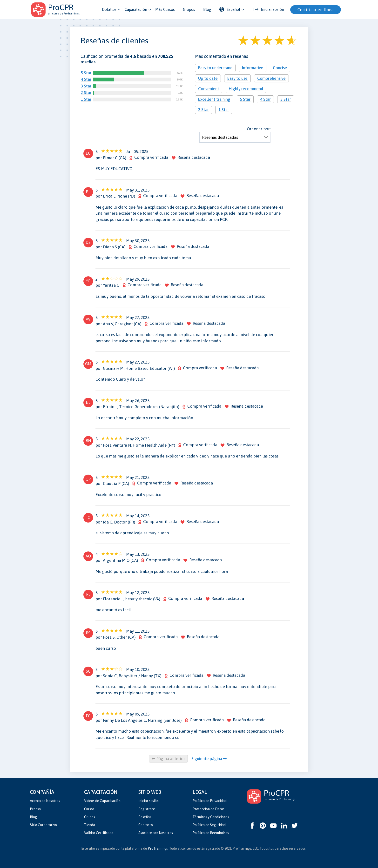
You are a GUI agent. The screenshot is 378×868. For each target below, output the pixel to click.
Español (230, 9)
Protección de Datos (209, 809)
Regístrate (147, 809)
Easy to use (237, 78)
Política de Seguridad (209, 825)
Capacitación (136, 9)
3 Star (86, 86)
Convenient (209, 89)
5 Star (86, 73)
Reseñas (145, 817)
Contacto (146, 825)
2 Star (86, 93)
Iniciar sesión (148, 801)
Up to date (208, 78)
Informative (253, 68)
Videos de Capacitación (102, 801)
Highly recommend (246, 89)
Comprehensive (271, 78)
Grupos (189, 9)
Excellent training (214, 99)
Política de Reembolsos (211, 833)
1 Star (86, 99)
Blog (207, 9)
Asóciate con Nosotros (156, 833)
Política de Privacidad (210, 801)
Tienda (90, 825)
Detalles (109, 9)
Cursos (89, 809)
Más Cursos (165, 9)
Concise (280, 68)
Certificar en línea (316, 10)
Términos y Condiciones (211, 817)
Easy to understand (215, 68)
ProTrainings (158, 848)
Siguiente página (209, 759)
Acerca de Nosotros (45, 801)
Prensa (35, 809)
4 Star (86, 79)
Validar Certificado (99, 833)
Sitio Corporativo (43, 825)
